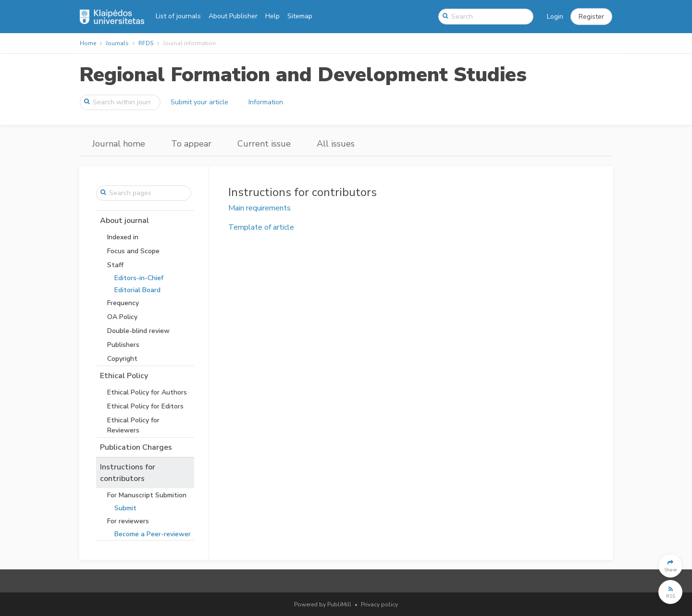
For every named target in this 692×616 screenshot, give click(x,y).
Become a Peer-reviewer (153, 534)
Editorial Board (137, 290)
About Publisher (233, 16)
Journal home (119, 144)
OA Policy (122, 317)
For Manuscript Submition (147, 495)
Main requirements (259, 208)
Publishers (123, 345)
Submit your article (199, 102)
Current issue (264, 144)
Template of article (261, 227)
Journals (117, 43)
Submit (125, 508)
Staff (115, 265)
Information (266, 102)
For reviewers (128, 521)
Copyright (122, 359)
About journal (124, 221)
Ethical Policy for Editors (145, 406)
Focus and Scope (133, 251)
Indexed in (123, 237)
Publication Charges (136, 447)
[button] (591, 17)
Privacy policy (379, 604)
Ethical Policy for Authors (147, 392)
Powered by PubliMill (323, 604)
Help (272, 16)
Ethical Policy (124, 376)
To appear (191, 144)
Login (555, 17)
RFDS (146, 43)
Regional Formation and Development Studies (303, 75)
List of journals (178, 16)
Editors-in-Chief (139, 278)
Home (88, 43)
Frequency (123, 303)
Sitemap (300, 16)
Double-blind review (138, 331)
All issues (336, 144)
